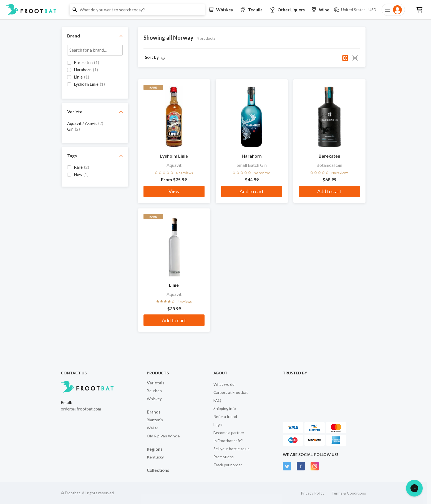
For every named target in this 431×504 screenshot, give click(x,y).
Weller (153, 428)
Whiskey (154, 399)
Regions (155, 449)
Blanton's (155, 420)
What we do (224, 384)
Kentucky (155, 457)
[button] (215, 10)
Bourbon (154, 391)
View (174, 191)
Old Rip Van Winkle (163, 436)
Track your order (228, 465)
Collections (158, 470)
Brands (154, 412)
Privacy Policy (313, 493)
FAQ (217, 400)
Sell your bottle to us (231, 449)
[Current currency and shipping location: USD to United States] (355, 10)
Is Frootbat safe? (228, 441)
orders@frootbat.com (81, 409)
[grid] (95, 76)
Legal (218, 424)
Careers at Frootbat (231, 392)
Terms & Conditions (349, 493)
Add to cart (252, 191)
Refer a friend (225, 416)
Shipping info (225, 408)
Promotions (224, 457)
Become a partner (229, 433)
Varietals (156, 383)
